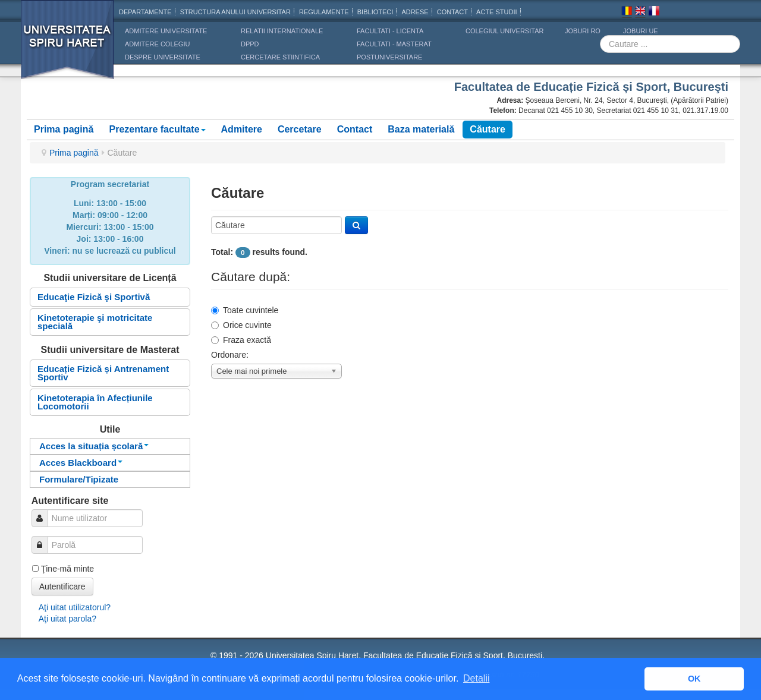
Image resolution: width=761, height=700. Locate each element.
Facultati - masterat (394, 44)
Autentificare (62, 587)
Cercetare (300, 129)
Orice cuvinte (241, 325)
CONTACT (452, 12)
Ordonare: (230, 355)
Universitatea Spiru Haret (68, 47)
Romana (627, 12)
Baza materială (421, 129)
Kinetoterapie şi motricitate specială (95, 322)
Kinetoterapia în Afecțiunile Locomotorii (95, 402)
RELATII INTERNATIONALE (282, 31)
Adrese (415, 12)
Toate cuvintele (245, 310)
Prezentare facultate (157, 129)
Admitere (242, 129)
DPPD (250, 44)
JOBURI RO (583, 31)
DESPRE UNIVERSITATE (163, 57)
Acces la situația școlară (94, 446)
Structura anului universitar (235, 12)
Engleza (640, 12)
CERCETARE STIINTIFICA (280, 57)
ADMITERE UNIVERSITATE (166, 31)
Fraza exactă (241, 340)
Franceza (654, 12)
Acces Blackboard (81, 463)
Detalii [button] (476, 678)
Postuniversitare (389, 57)
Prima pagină (64, 129)
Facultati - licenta (390, 31)
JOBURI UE (641, 31)
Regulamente (324, 12)
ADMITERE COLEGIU (157, 44)
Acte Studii (496, 12)
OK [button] (694, 679)
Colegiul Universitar (504, 31)
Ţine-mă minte (67, 569)
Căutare (488, 129)
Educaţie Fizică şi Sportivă (94, 297)
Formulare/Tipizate (79, 479)
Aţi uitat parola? (67, 619)
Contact (355, 129)
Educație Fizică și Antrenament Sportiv (103, 373)
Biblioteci (375, 12)
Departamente (145, 12)
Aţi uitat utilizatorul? (75, 607)
